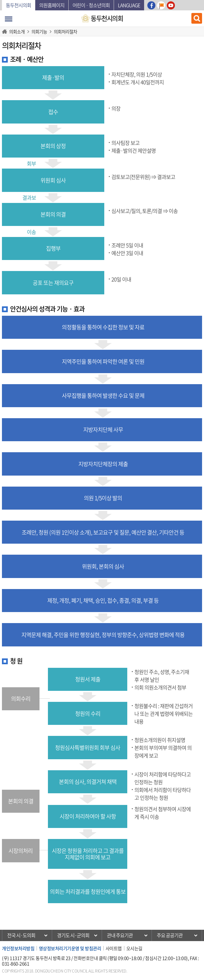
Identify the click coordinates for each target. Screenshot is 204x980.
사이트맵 (114, 948)
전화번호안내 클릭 (90, 958)
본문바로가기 (2, 0)
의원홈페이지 (52, 5)
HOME (6, 31)
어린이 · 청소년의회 (91, 5)
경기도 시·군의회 (73, 935)
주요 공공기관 (170, 935)
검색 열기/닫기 (197, 18)
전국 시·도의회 (21, 935)
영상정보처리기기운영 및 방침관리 (70, 948)
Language (129, 5)
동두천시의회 (18, 5)
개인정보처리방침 (18, 948)
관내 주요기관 (120, 935)
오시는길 (134, 948)
